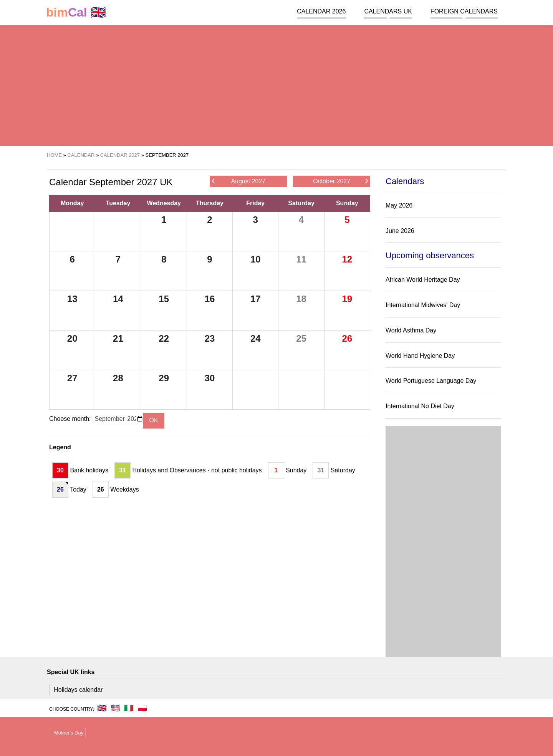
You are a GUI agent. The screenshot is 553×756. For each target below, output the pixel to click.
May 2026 (399, 205)
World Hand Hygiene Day (420, 356)
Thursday (210, 203)
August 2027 (238, 181)
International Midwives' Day (423, 305)
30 (210, 378)
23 (210, 338)
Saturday (301, 203)
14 (118, 299)
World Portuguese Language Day (431, 381)
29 (164, 378)
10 (256, 259)
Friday (255, 203)
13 (72, 299)
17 (256, 299)
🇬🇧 (76, 12)
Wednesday (164, 203)
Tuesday (118, 203)
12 (347, 259)
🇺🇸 (115, 708)
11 (301, 259)
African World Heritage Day (423, 280)
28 (118, 378)
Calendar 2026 (321, 11)
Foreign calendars (464, 11)
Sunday (347, 203)
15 (164, 299)
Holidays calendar (78, 690)
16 (210, 299)
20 (72, 338)
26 (347, 338)
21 (118, 338)
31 (123, 470)
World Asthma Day (411, 330)
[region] (276, 85)
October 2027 (341, 181)
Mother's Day (69, 733)
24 (256, 338)
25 (301, 338)
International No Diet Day (420, 406)
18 (301, 299)
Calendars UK (388, 11)
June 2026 (400, 231)
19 (347, 299)
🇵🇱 (142, 708)
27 (72, 378)
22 (164, 338)
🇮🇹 (129, 708)
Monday (72, 203)
